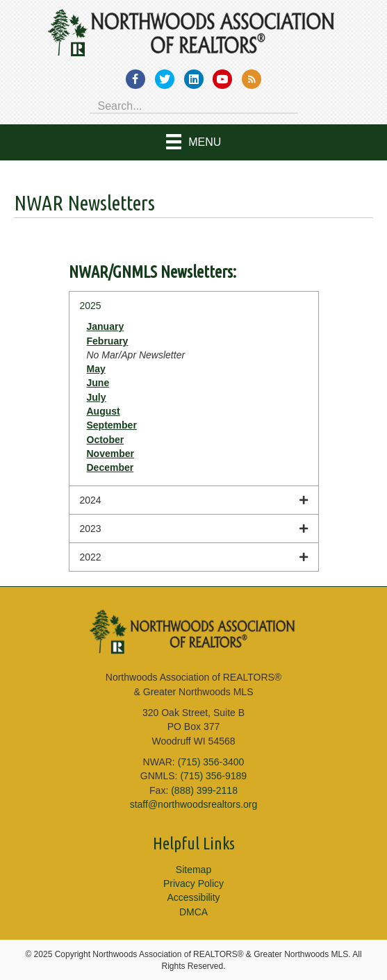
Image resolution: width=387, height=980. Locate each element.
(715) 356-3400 (211, 762)
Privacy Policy (193, 883)
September (112, 425)
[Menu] (194, 142)
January (106, 326)
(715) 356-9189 (213, 776)
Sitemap (193, 870)
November (110, 454)
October (106, 440)
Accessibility (193, 897)
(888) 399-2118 (204, 790)
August (104, 411)
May (96, 369)
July (97, 397)
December (110, 467)
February (108, 341)
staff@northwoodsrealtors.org (194, 804)
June (98, 383)
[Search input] (194, 105)
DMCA (193, 912)
